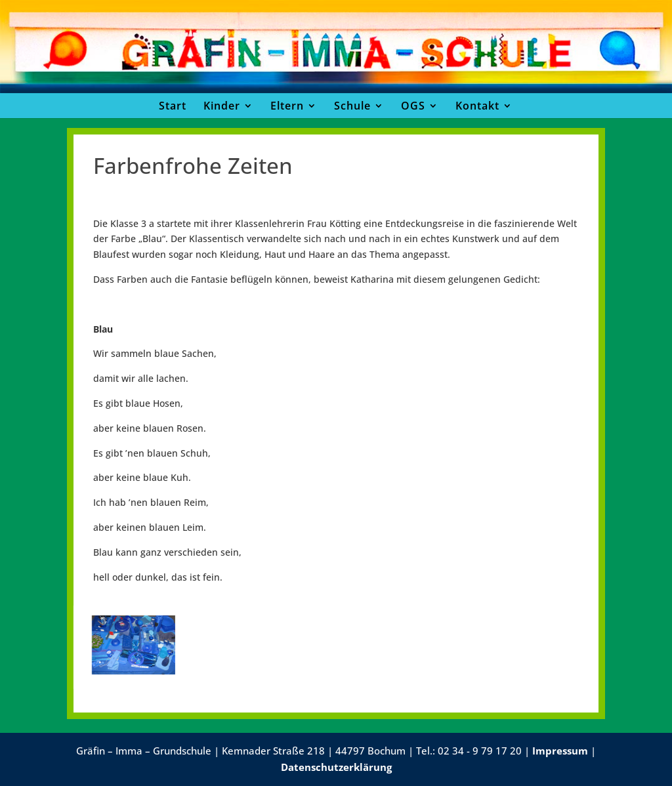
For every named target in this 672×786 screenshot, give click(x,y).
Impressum (560, 751)
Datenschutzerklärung (336, 767)
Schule (352, 106)
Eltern (287, 106)
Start (173, 106)
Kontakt (477, 106)
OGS (413, 106)
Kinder (222, 106)
